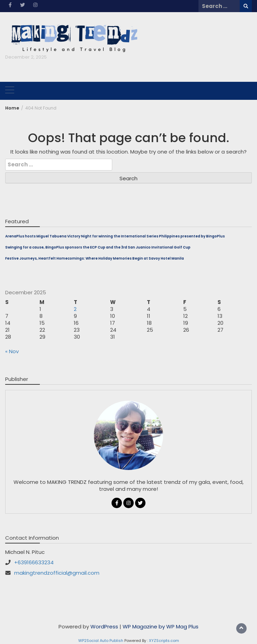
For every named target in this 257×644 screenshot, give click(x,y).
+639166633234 (34, 562)
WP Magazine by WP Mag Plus (161, 626)
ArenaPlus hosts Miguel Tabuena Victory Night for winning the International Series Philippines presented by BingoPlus (115, 236)
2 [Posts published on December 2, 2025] (75, 309)
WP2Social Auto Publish (101, 641)
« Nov (12, 351)
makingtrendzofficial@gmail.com (57, 573)
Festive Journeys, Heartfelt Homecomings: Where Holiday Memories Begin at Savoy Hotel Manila (95, 258)
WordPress (104, 626)
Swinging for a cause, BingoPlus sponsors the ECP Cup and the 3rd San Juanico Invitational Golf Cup (98, 247)
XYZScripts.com (164, 641)
